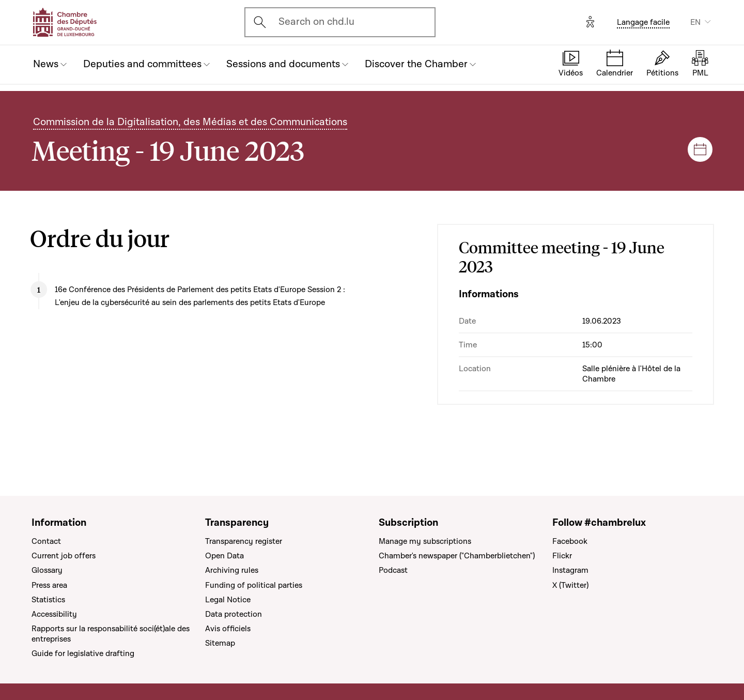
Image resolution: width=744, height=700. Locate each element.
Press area (49, 585)
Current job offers (64, 556)
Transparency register (244, 541)
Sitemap (220, 643)
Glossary (47, 570)
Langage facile (643, 22)
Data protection (234, 614)
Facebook (570, 541)
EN (695, 22)
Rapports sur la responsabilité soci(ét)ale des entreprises (111, 634)
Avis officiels (228, 629)
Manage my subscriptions (425, 541)
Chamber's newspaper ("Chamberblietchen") (457, 556)
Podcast (393, 570)
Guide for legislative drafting (83, 653)
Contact (46, 541)
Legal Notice (228, 600)
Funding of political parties (254, 585)
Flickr (562, 556)
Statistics (48, 600)
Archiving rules (232, 570)
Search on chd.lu (316, 22)
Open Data (224, 556)
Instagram (570, 570)
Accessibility (54, 614)
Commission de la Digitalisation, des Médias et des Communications (190, 122)
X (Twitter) (570, 585)
